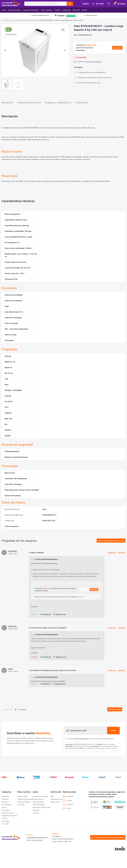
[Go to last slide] (5, 50)
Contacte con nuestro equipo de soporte (108, 837)
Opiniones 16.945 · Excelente (72, 14)
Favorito (109, 4)
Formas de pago (38, 799)
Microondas (6, 810)
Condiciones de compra (41, 796)
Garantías (36, 810)
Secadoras (5, 802)
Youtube (67, 800)
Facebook (68, 804)
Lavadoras (19, 20)
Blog (52, 796)
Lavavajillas (6, 821)
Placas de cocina (7, 813)
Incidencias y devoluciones (42, 807)
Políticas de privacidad (25, 799)
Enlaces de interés (57, 799)
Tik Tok (67, 808)
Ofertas (4, 10)
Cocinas (4, 818)
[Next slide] (65, 50)
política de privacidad (81, 739)
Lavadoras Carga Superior (31, 20)
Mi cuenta (98, 4)
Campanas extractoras (9, 816)
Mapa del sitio (55, 802)
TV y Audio (5, 824)
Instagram (68, 796)
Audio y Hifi (76, 10)
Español (86, 4)
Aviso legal (21, 805)
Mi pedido (119, 4)
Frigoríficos (5, 796)
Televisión (57, 10)
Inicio (13, 20)
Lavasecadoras (7, 805)
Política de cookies (24, 802)
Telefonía (84, 10)
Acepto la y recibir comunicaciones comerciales (90, 739)
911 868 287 (56, 836)
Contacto (36, 813)
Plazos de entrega (39, 805)
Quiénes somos (22, 796)
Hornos (4, 807)
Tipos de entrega (38, 802)
